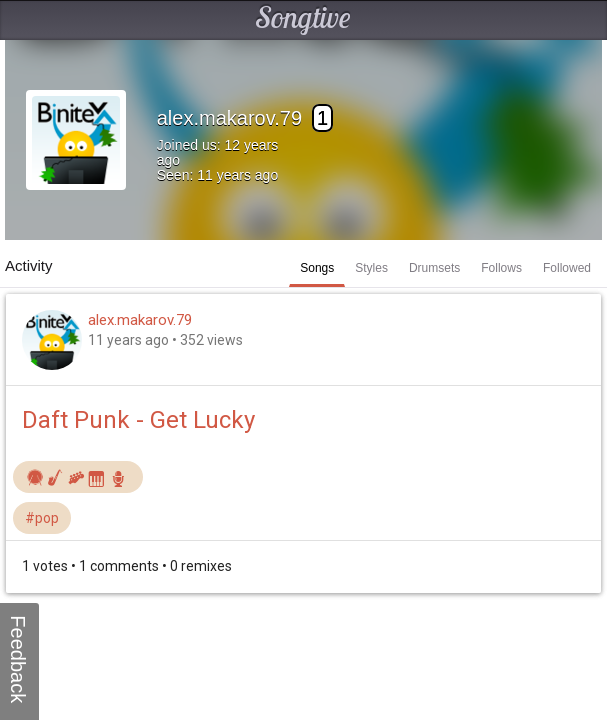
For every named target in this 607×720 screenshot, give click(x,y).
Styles (371, 268)
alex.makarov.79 (140, 320)
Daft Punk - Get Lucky (138, 420)
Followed (567, 268)
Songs (317, 268)
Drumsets (434, 268)
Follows (501, 268)
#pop (42, 518)
